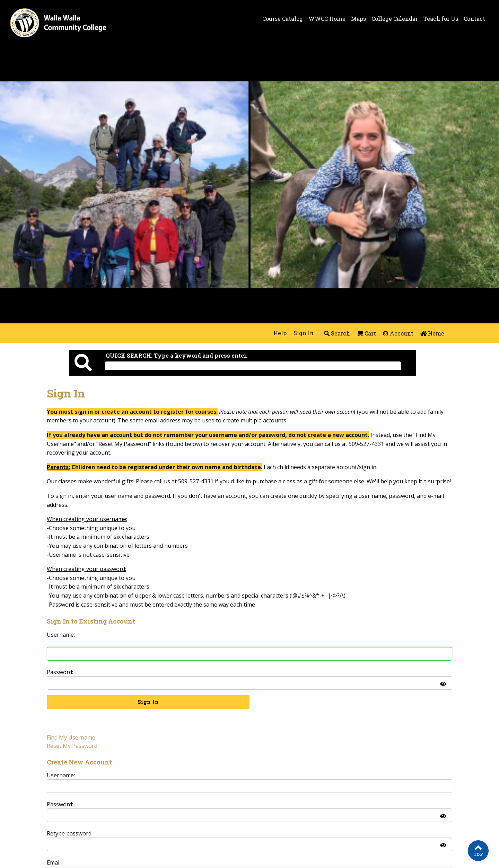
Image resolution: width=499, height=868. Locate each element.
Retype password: (70, 833)
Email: (54, 862)
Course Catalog (283, 19)
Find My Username (71, 737)
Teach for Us (441, 19)
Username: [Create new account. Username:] (61, 775)
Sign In (304, 333)
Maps (358, 19)
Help (280, 333)
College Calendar (395, 19)
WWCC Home (327, 19)
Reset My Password (72, 746)
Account (398, 333)
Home (432, 333)
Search (337, 333)
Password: (60, 672)
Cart (366, 333)
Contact (474, 19)
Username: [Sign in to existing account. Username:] (61, 635)
